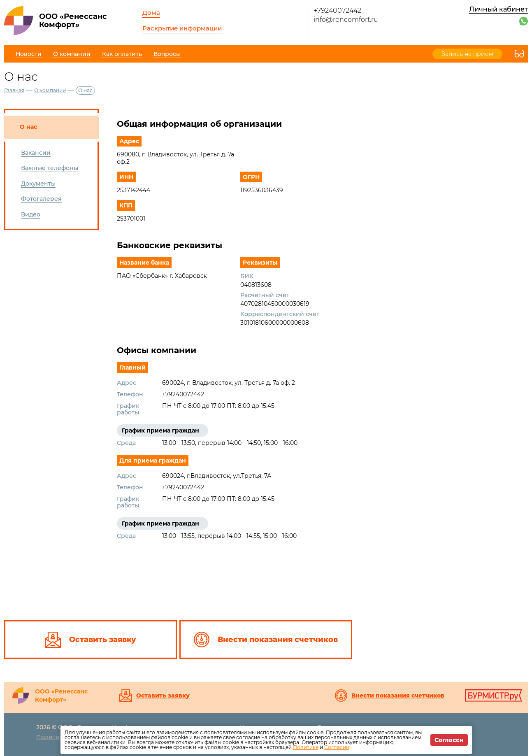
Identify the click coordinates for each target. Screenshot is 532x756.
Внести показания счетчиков (398, 696)
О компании (50, 90)
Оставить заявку (163, 696)
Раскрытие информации (182, 28)
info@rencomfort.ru (346, 20)
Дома (151, 13)
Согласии (337, 747)
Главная (14, 90)
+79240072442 (337, 10)
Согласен (449, 740)
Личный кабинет (498, 9)
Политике (306, 747)
